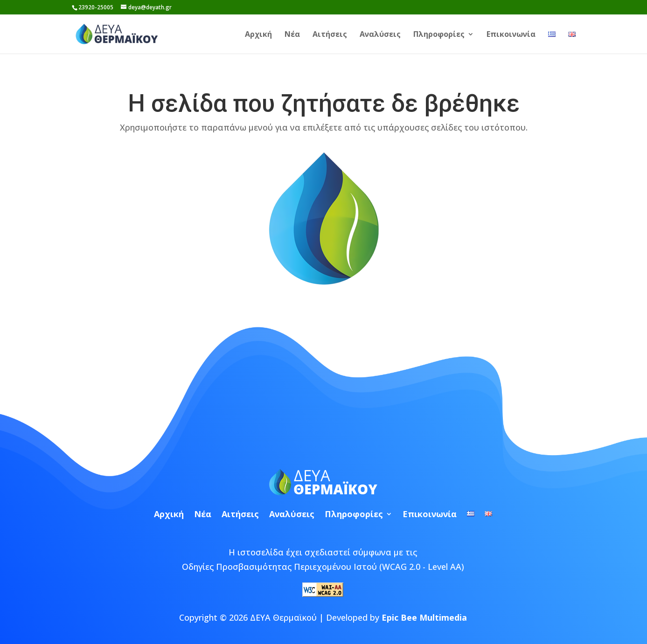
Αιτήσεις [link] (330, 35)
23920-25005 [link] (96, 7)
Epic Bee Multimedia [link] (424, 617)
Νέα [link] (292, 35)
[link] (121, 33)
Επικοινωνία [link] (511, 35)
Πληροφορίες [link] (439, 35)
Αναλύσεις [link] (380, 35)
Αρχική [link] (258, 35)
